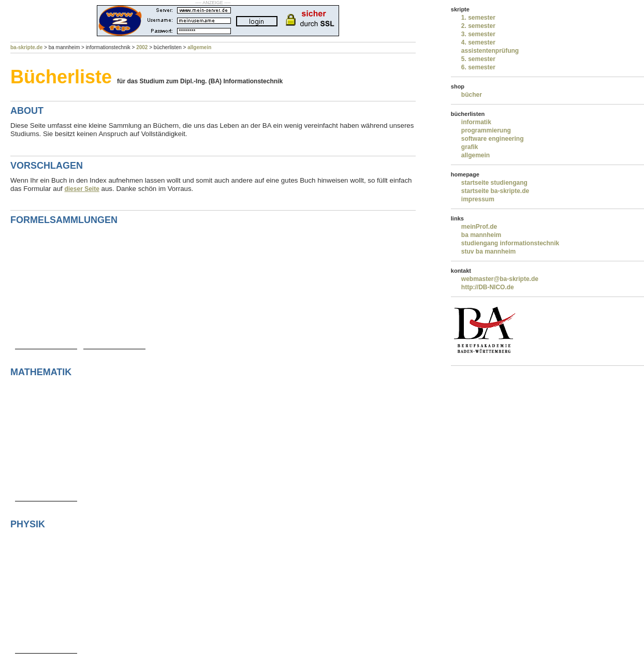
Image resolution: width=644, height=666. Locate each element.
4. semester (478, 42)
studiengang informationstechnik (510, 243)
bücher (472, 95)
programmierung (486, 130)
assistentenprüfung (490, 51)
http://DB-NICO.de (488, 287)
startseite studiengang (494, 183)
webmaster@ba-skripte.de (500, 279)
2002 (142, 47)
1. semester (478, 18)
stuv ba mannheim (488, 251)
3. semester (478, 34)
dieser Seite (82, 189)
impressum (478, 199)
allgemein (199, 47)
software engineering (493, 139)
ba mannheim (481, 235)
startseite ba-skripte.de (495, 191)
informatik (476, 122)
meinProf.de (479, 227)
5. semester (478, 59)
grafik (470, 147)
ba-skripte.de (26, 47)
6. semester (478, 67)
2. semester (478, 26)
